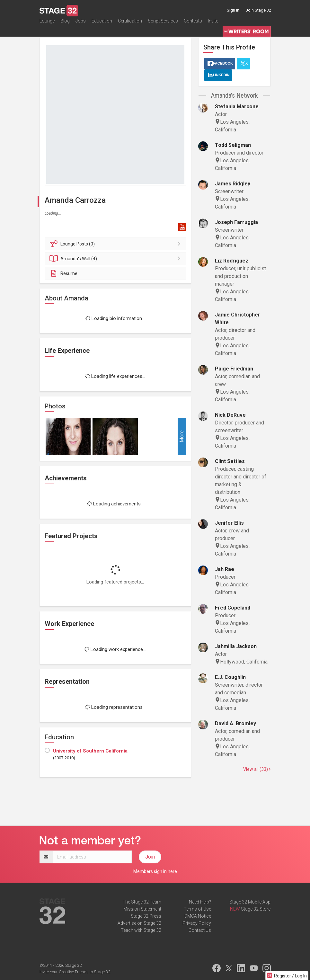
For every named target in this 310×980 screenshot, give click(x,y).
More (182, 436)
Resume (63, 273)
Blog (65, 24)
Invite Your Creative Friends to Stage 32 (75, 972)
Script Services (163, 24)
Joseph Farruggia (236, 222)
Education (102, 24)
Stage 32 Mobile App (250, 902)
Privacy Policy (197, 923)
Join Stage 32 (258, 10)
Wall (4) (116, 259)
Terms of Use (197, 909)
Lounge (47, 24)
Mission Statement (142, 909)
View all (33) (257, 769)
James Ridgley (233, 184)
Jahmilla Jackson (236, 646)
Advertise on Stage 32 (139, 923)
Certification (130, 24)
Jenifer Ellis (229, 523)
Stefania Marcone (237, 107)
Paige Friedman (234, 369)
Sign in (233, 10)
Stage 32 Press (146, 916)
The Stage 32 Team (142, 902)
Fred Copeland (233, 608)
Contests (193, 24)
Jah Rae (225, 569)
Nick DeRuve (230, 415)
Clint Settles (230, 461)
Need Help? (200, 902)
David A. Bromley (235, 723)
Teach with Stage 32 (141, 930)
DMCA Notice (198, 916)
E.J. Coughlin (230, 677)
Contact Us (200, 930)
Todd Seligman (233, 145)
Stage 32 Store (256, 909)
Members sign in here (155, 871)
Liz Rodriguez (232, 261)
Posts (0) (116, 244)
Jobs (81, 24)
